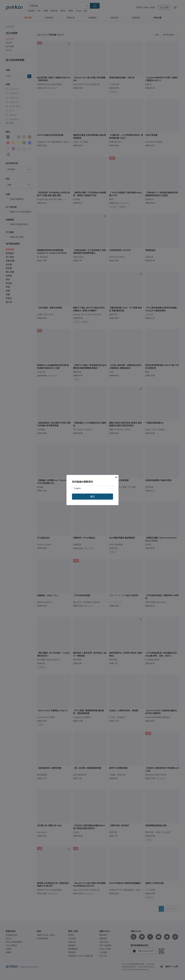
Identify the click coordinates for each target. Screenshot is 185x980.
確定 (92, 496)
